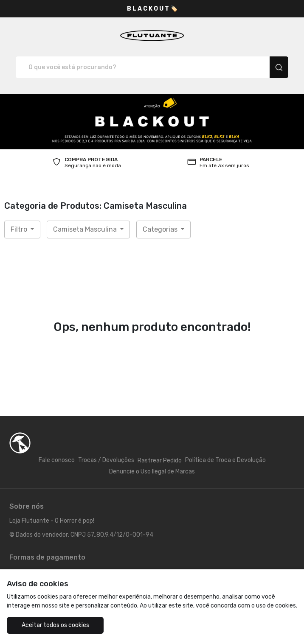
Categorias (161, 229)
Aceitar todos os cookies (55, 625)
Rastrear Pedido (160, 461)
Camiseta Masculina (86, 229)
